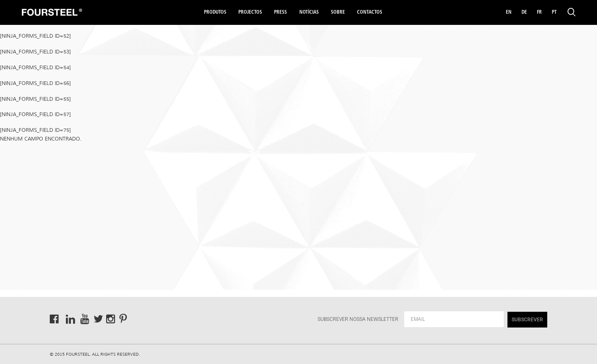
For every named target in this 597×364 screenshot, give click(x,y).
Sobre (338, 12)
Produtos (215, 12)
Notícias (309, 12)
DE (524, 12)
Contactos (370, 12)
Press (280, 12)
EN (509, 12)
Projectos (250, 12)
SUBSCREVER (527, 320)
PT (554, 12)
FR (539, 12)
